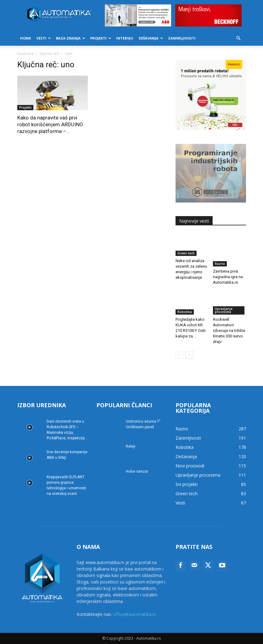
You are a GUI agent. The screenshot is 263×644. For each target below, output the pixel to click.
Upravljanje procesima (224, 310)
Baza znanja (71, 38)
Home (25, 38)
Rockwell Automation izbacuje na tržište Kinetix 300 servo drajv (229, 330)
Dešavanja (151, 38)
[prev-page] (179, 355)
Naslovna (25, 54)
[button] (239, 38)
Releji (131, 446)
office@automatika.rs (135, 614)
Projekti (101, 38)
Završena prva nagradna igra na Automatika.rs (228, 277)
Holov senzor (137, 471)
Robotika (185, 312)
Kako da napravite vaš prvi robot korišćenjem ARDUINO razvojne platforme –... (50, 124)
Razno (220, 264)
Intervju (125, 38)
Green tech (186, 253)
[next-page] (189, 355)
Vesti (44, 38)
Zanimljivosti (182, 38)
